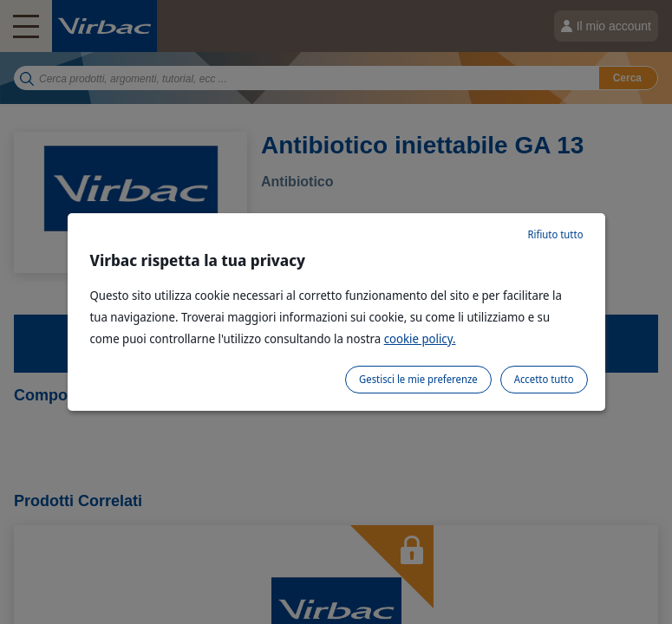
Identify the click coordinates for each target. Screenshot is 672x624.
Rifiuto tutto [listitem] (555, 234)
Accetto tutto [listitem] (544, 379)
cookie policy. (420, 338)
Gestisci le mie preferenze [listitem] (418, 379)
